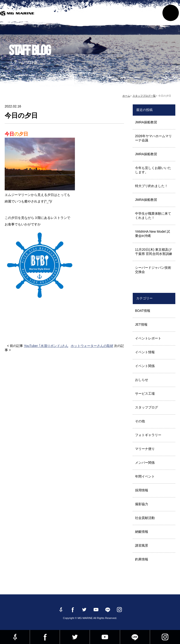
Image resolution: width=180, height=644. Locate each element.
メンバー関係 (145, 463)
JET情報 (141, 324)
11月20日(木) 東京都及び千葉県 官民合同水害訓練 (154, 252)
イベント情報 (145, 352)
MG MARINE (18, 15)
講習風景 (142, 545)
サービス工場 (145, 394)
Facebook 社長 (15, 637)
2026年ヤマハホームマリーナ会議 (153, 138)
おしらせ (142, 380)
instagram (165, 637)
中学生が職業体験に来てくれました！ (153, 216)
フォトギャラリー (148, 435)
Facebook (45, 637)
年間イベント (145, 476)
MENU (171, 13)
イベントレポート (148, 338)
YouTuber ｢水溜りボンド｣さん (46, 346)
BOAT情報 (143, 311)
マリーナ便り (145, 449)
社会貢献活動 (145, 518)
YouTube (105, 637)
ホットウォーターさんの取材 (92, 346)
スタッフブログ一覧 (144, 96)
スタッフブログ (147, 407)
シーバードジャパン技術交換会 (153, 270)
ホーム (126, 96)
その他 (140, 421)
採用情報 (142, 490)
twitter (75, 637)
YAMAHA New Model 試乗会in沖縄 (152, 234)
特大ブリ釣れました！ (151, 186)
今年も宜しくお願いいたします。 (153, 170)
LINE (135, 637)
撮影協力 (142, 504)
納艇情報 (142, 532)
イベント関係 (145, 366)
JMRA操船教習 (146, 122)
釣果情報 (142, 559)
